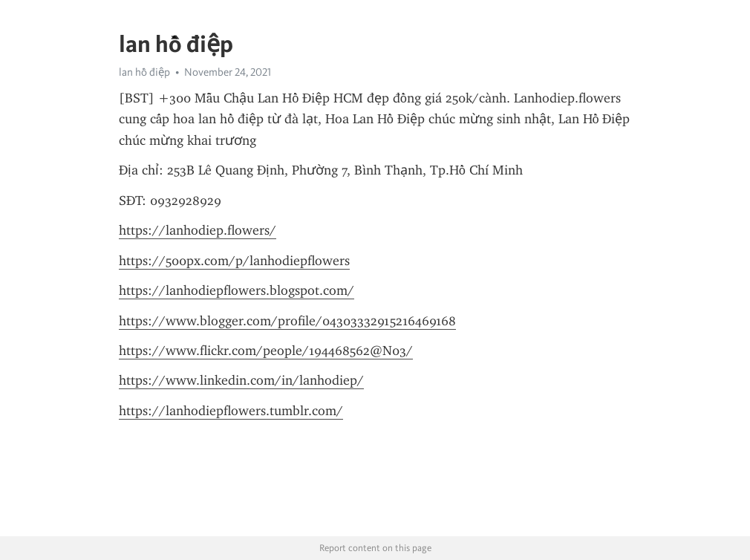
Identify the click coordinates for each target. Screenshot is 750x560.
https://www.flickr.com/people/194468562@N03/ (266, 351)
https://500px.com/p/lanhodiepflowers (234, 261)
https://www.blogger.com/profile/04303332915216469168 (287, 321)
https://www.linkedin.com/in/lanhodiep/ (241, 380)
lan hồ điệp (144, 72)
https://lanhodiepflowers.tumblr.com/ (231, 411)
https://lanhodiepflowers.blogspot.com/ (237, 290)
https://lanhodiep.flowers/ (198, 230)
